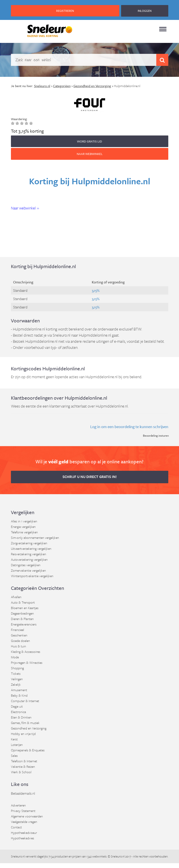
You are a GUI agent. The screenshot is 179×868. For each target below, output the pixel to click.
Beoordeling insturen (156, 436)
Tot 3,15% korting (27, 131)
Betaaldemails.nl (23, 793)
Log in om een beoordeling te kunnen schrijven (129, 427)
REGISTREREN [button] (65, 11)
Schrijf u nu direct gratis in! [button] (90, 477)
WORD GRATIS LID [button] (89, 141)
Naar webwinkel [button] (90, 154)
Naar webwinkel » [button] (25, 208)
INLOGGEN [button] (145, 11)
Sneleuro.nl (18, 856)
